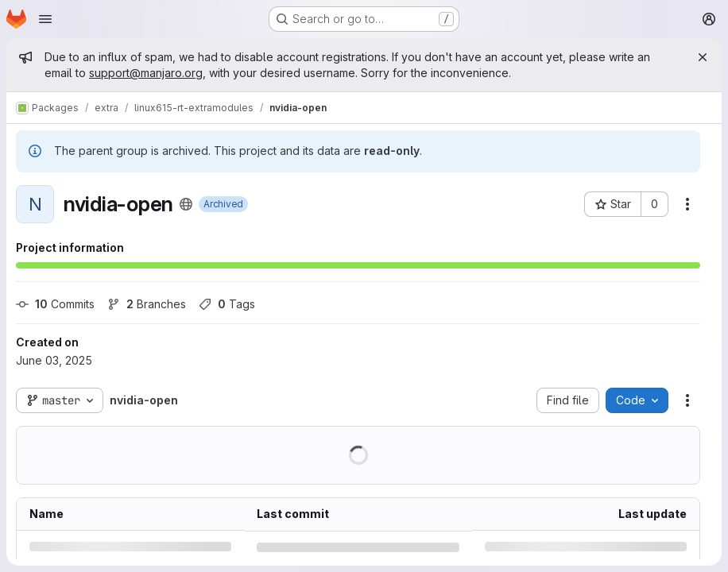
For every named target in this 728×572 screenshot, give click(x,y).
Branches (147, 304)
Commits (55, 304)
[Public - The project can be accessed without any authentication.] (186, 204)
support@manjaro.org (146, 73)
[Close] (703, 57)
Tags (227, 304)
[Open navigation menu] (45, 19)
